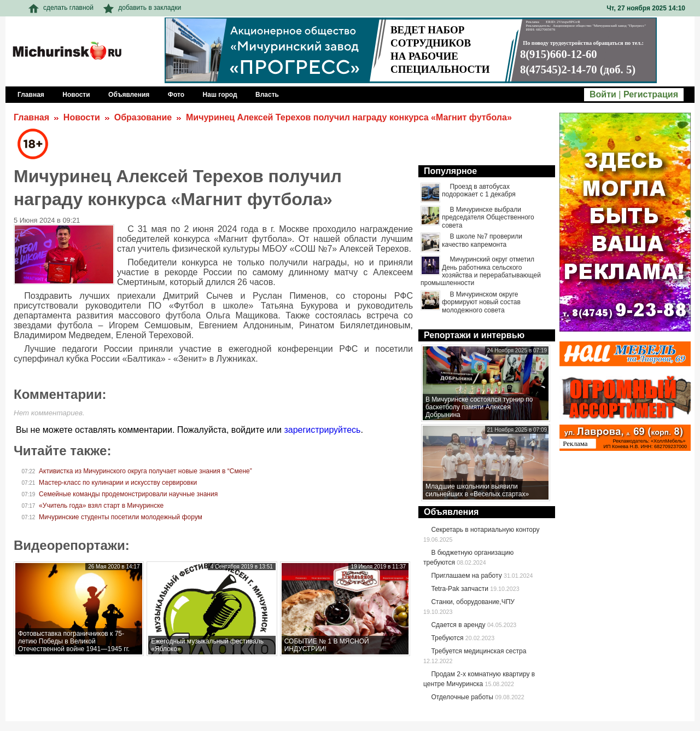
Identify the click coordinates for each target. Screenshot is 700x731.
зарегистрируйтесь (322, 430)
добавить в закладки (142, 8)
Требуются (447, 638)
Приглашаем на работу (466, 576)
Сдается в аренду (458, 625)
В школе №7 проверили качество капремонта (482, 240)
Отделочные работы (462, 697)
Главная (31, 117)
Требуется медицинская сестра (479, 651)
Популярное (450, 171)
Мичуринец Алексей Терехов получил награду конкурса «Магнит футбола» (349, 117)
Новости (82, 117)
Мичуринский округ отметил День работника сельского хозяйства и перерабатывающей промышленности (481, 271)
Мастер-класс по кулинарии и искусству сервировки (118, 483)
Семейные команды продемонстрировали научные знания (128, 494)
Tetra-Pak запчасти (459, 589)
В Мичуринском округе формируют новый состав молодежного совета (481, 302)
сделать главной (61, 8)
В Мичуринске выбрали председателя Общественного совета (488, 217)
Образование (143, 117)
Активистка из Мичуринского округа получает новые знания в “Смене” (145, 471)
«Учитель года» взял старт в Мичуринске (101, 506)
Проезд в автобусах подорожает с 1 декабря (479, 190)
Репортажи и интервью (474, 335)
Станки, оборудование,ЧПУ (472, 602)
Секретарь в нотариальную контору (485, 530)
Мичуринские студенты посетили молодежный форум (121, 517)
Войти (603, 94)
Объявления (451, 512)
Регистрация (651, 94)
